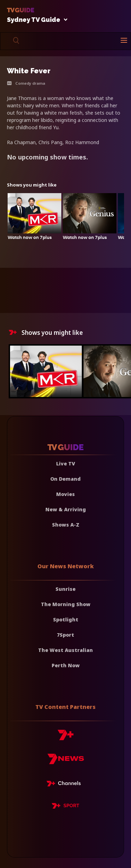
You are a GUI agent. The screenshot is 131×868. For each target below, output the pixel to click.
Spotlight (66, 619)
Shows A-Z (66, 525)
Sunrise (65, 589)
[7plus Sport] (65, 807)
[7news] (66, 762)
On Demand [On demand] (65, 479)
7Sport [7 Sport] (65, 635)
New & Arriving (66, 509)
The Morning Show (66, 604)
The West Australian (65, 650)
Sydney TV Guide (35, 20)
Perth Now (66, 665)
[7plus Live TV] (65, 785)
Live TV (66, 464)
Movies (65, 494)
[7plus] (65, 738)
